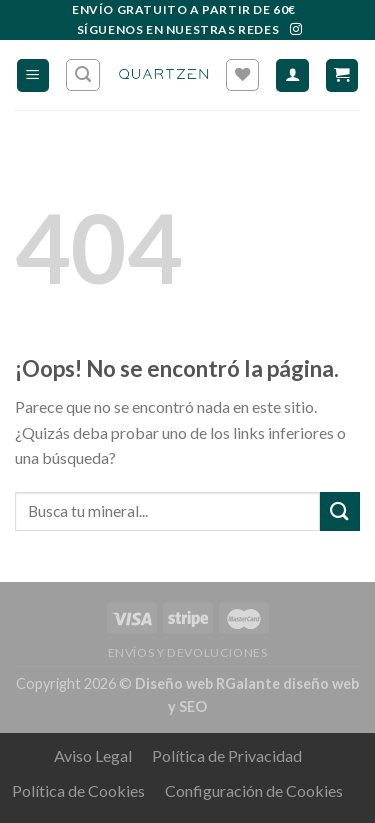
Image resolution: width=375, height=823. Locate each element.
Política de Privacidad (227, 755)
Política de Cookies (78, 790)
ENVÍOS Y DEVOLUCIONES (188, 652)
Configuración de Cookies (254, 790)
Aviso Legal (93, 755)
